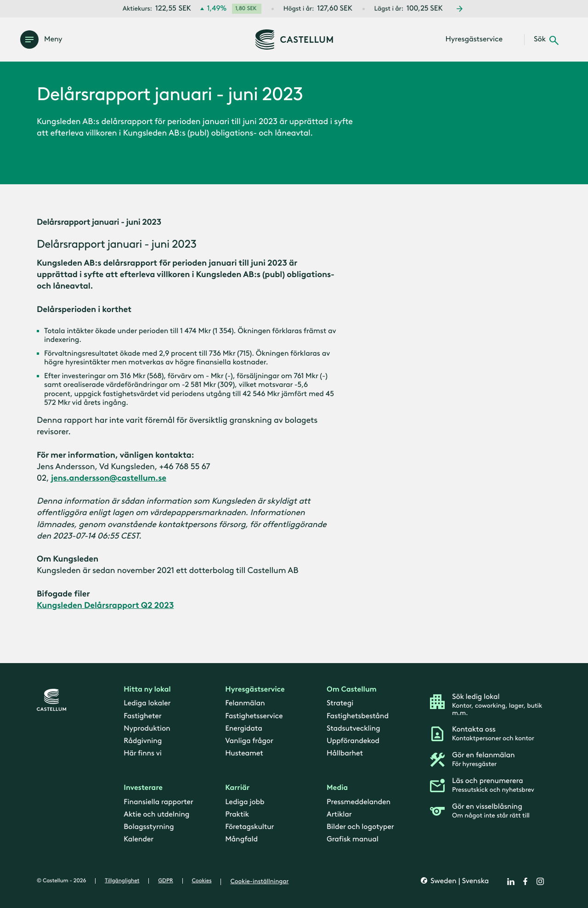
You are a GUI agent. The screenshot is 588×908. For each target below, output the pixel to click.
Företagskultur (249, 827)
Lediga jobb (245, 802)
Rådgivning (143, 741)
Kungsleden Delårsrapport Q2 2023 (105, 605)
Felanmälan (245, 704)
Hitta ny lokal (147, 690)
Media (337, 788)
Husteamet (244, 753)
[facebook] (526, 881)
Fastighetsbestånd (358, 716)
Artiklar (339, 814)
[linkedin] (511, 881)
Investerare (143, 788)
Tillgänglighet (122, 881)
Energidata (243, 729)
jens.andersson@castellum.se (109, 478)
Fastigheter (142, 716)
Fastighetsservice (254, 716)
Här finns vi (142, 753)
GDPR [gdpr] (165, 881)
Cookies (202, 881)
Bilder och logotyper (360, 827)
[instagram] (540, 881)
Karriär (237, 788)
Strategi (340, 704)
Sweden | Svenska (459, 882)
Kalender (139, 840)
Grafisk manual (353, 840)
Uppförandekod (353, 741)
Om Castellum (352, 690)
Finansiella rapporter (158, 802)
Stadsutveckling (353, 729)
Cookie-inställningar (259, 881)
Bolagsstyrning (149, 827)
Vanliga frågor (249, 741)
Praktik (237, 814)
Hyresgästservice (255, 690)
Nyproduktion (147, 729)
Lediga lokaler (147, 704)
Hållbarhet (345, 753)
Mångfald (241, 840)
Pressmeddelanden (359, 802)
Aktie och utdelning (156, 814)
